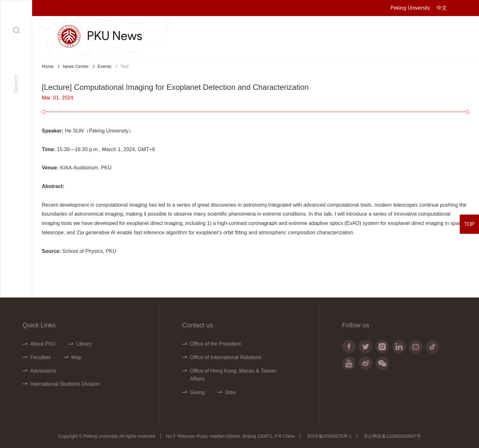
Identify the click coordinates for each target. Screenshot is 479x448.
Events (105, 66)
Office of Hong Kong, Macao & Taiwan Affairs (233, 375)
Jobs (230, 392)
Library (84, 344)
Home (48, 66)
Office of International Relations (226, 357)
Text (125, 66)
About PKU (43, 344)
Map (76, 357)
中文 (442, 8)
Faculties (40, 357)
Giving (197, 392)
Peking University (410, 8)
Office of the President (215, 344)
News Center (76, 66)
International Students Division (65, 384)
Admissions (43, 371)
